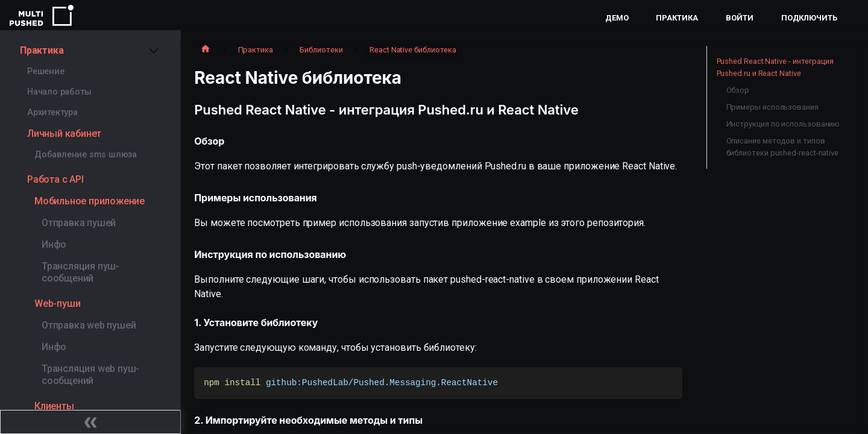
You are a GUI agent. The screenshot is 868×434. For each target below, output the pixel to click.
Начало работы (59, 92)
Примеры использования (772, 107)
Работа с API (55, 179)
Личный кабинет (64, 134)
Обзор (738, 90)
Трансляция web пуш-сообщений (90, 375)
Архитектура (52, 112)
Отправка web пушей (89, 325)
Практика (677, 18)
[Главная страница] (206, 50)
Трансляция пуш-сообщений (80, 272)
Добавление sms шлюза (86, 155)
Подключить (809, 18)
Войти (740, 18)
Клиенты (54, 406)
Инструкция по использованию (783, 124)
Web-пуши (57, 303)
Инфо (54, 244)
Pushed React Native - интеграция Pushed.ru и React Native (775, 67)
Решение (46, 71)
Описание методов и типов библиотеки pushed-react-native (783, 147)
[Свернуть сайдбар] (90, 422)
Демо (617, 18)
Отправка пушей (79, 223)
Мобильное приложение (90, 201)
